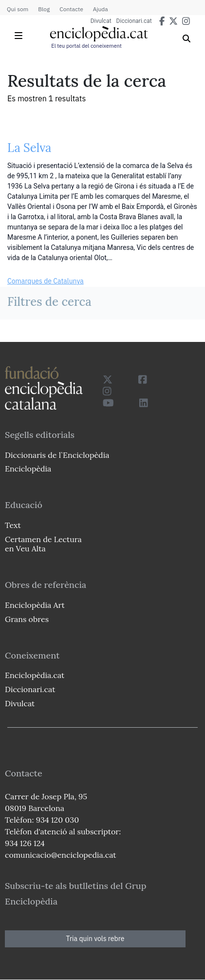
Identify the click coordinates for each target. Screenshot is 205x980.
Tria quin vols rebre (95, 939)
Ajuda (101, 9)
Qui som (18, 9)
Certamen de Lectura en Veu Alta (43, 544)
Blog (44, 9)
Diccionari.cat (134, 21)
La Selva (29, 148)
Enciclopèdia (28, 469)
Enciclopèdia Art (35, 605)
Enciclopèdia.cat (35, 675)
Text (13, 525)
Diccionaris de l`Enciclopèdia (57, 455)
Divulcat (101, 21)
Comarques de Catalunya (46, 281)
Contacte (71, 9)
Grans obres (27, 619)
